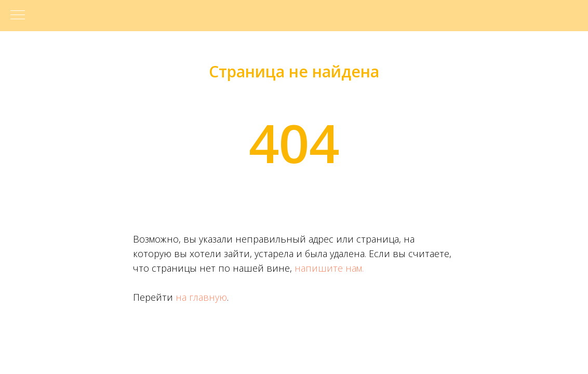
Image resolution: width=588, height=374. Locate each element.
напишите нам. (329, 268)
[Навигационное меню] (18, 16)
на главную (201, 297)
